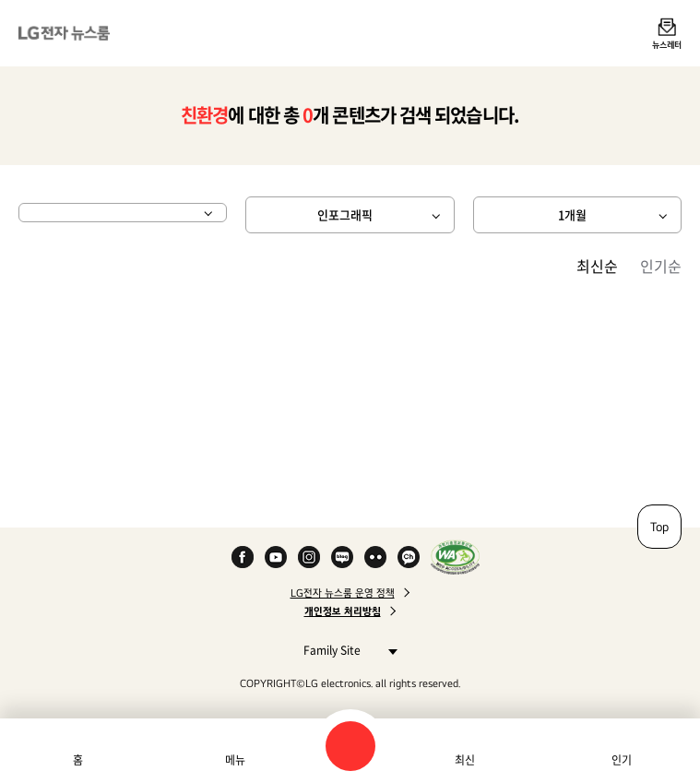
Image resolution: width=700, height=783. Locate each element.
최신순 (597, 266)
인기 (622, 760)
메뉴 (235, 760)
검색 (350, 746)
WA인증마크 (455, 557)
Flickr (375, 557)
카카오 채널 (409, 557)
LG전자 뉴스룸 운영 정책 (343, 593)
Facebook (243, 557)
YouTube (276, 557)
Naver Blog (342, 557)
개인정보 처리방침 (343, 611)
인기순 (661, 266)
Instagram (309, 557)
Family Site (345, 650)
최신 (465, 760)
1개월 (572, 214)
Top (659, 527)
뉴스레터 (667, 44)
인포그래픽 (345, 214)
